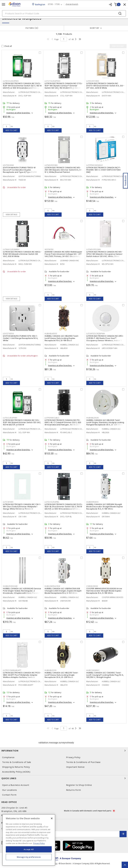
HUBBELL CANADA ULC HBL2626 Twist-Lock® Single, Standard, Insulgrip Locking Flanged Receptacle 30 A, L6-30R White (105, 422)
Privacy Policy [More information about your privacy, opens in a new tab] (39, 843)
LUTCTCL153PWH (52, 81)
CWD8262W (92, 586)
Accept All (29, 849)
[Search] (64, 13)
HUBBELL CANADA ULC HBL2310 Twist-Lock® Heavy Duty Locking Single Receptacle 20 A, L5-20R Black (61, 675)
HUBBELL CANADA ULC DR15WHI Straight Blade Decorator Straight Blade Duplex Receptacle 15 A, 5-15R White (105, 507)
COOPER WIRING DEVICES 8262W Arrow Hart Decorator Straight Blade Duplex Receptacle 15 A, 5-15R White (104, 591)
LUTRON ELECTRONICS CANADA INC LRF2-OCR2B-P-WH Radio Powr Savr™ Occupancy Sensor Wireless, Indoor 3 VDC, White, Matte (105, 339)
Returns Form (73, 790)
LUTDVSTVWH (93, 81)
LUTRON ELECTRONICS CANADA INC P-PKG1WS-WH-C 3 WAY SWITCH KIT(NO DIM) (104, 170)
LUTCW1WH (8, 502)
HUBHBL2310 (51, 670)
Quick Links (64, 778)
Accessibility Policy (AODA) (16, 772)
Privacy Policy (73, 757)
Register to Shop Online (79, 785)
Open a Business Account (16, 785)
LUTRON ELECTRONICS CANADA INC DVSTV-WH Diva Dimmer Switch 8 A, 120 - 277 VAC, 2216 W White (105, 86)
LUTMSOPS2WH (94, 249)
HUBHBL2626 (93, 418)
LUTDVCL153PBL (52, 502)
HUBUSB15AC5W (52, 586)
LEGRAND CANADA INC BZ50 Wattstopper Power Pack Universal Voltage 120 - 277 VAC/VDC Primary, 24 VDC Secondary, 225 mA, (63, 255)
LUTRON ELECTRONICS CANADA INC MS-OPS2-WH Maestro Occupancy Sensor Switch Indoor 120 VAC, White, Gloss (104, 254)
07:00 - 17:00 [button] (54, 4)
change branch (72, 4)
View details (12, 214)
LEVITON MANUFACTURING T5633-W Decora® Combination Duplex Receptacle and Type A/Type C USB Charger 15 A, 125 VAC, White (20, 171)
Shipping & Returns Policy (16, 767)
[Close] (52, 818)
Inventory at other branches (18, 113)
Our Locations (9, 790)
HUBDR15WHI (92, 502)
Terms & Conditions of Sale (17, 762)
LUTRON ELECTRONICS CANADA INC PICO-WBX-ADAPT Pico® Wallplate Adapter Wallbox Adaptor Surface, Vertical (22, 675)
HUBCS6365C (93, 670)
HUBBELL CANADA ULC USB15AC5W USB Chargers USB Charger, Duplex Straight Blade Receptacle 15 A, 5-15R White (63, 591)
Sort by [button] (95, 28)
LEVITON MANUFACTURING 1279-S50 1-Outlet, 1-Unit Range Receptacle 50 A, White (20, 338)
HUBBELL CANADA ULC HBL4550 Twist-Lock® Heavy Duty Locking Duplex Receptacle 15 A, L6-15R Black (62, 338)
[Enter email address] (61, 834)
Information (64, 751)
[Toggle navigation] (4, 4)
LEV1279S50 (8, 334)
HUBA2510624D (10, 586)
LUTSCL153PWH (10, 418)
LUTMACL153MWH (11, 249)
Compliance (8, 757)
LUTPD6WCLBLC (52, 418)
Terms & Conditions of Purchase (83, 762)
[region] (29, 840)
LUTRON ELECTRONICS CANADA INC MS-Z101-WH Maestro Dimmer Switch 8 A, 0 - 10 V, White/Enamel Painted (63, 170)
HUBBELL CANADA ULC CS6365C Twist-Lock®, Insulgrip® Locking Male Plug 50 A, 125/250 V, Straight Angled (105, 675)
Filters (32, 28)
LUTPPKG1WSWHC (95, 165)
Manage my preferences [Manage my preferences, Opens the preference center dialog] (29, 857)
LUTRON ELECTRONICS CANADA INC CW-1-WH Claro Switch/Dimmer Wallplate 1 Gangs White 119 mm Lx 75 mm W (22, 507)
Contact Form (9, 795)
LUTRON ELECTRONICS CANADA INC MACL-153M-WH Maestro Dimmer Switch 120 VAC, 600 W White (22, 254)
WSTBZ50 (49, 249)
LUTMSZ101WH (51, 165)
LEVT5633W (8, 165)
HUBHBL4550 (51, 334)
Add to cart (12, 130)
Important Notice (75, 767)
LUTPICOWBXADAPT (12, 670)
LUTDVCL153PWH (11, 81)
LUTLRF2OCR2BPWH (96, 334)
